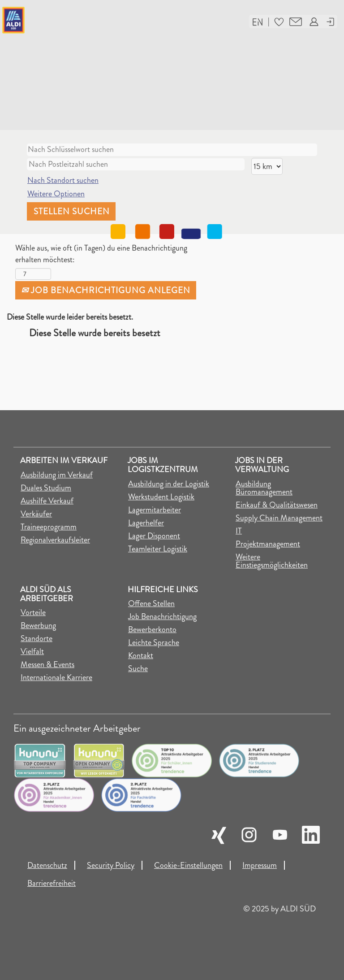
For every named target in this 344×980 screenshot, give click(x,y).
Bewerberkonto (152, 629)
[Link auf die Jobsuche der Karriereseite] (59, 20)
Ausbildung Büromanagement (264, 488)
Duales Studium (46, 488)
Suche (138, 668)
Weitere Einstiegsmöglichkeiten (272, 561)
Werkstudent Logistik (161, 497)
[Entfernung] (267, 166)
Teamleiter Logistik (158, 549)
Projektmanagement (268, 544)
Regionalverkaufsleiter (55, 540)
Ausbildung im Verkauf (57, 475)
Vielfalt (32, 651)
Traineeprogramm (49, 527)
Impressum (260, 865)
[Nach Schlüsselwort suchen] (172, 150)
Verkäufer (36, 514)
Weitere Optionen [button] (56, 194)
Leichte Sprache (154, 642)
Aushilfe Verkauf (47, 501)
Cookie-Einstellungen (188, 865)
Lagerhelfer (146, 523)
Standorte (37, 638)
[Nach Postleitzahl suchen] (136, 165)
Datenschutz (47, 865)
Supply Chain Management (279, 518)
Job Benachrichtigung (162, 616)
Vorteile (33, 612)
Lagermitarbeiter (155, 510)
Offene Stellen (151, 603)
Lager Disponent (154, 536)
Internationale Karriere (56, 677)
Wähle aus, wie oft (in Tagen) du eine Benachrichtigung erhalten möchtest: (101, 254)
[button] (258, 21)
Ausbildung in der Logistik (169, 484)
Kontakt (141, 655)
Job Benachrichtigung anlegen (106, 290)
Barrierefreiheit (52, 883)
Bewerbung (38, 625)
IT (239, 531)
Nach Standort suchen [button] (63, 180)
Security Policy (111, 865)
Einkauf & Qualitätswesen (277, 505)
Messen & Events (47, 664)
